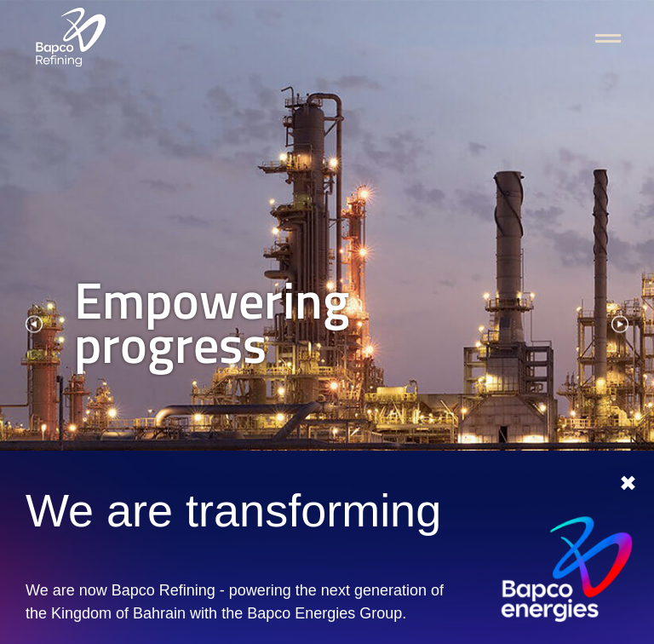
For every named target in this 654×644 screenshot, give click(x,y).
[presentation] (34, 322)
